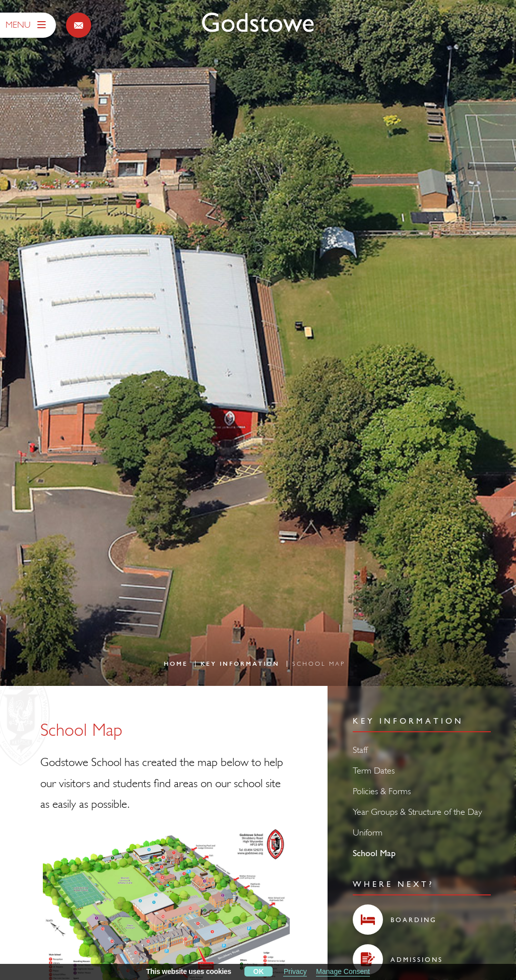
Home (176, 664)
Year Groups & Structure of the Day (417, 812)
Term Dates (374, 770)
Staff (360, 750)
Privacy (295, 971)
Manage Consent (343, 971)
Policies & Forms (382, 791)
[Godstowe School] (258, 23)
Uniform (368, 832)
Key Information (240, 664)
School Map (374, 853)
